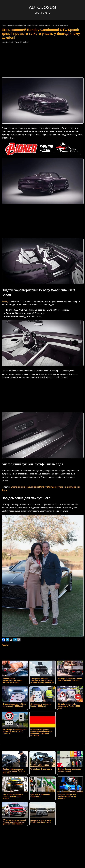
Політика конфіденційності (42, 823)
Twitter (35, 814)
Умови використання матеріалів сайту (42, 826)
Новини (10, 26)
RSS (8, 814)
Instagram (49, 814)
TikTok (62, 814)
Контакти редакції (43, 819)
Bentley (5, 270)
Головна (4, 26)
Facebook (21, 814)
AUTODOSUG (42, 7)
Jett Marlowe (24, 42)
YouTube (75, 814)
